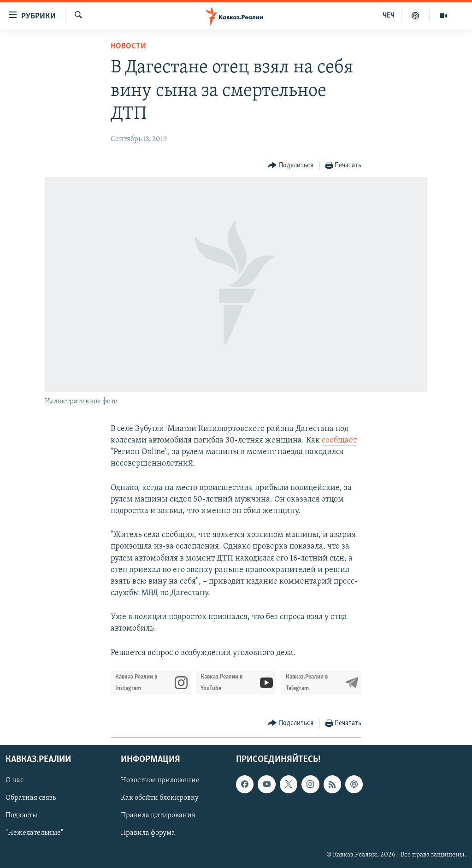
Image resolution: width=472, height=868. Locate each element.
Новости (128, 46)
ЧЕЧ (389, 16)
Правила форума (148, 833)
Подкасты (21, 815)
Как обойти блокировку (160, 798)
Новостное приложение (160, 780)
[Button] (291, 166)
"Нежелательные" (34, 833)
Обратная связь (31, 798)
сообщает (339, 440)
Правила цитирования (158, 815)
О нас (15, 780)
